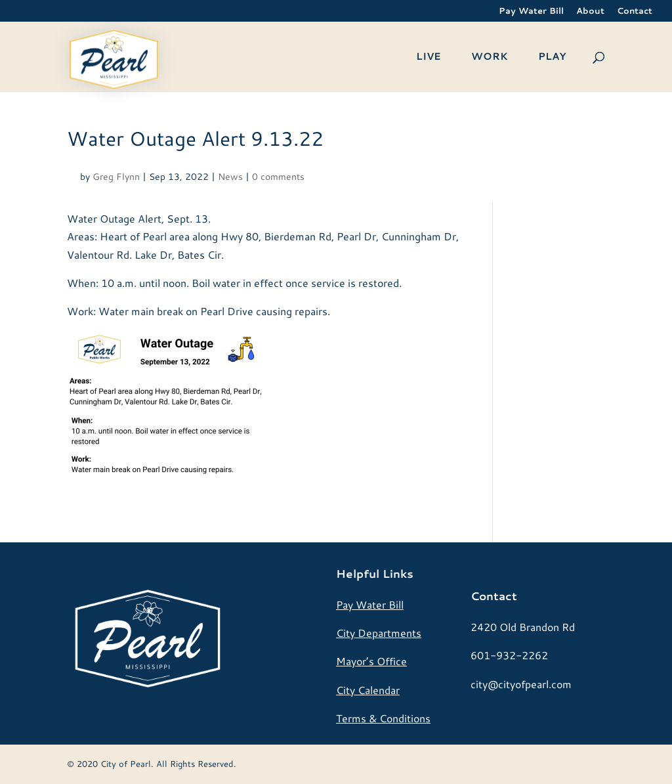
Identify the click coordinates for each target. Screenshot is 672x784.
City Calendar (368, 690)
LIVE (429, 57)
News (230, 177)
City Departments (379, 633)
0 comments (278, 177)
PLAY (552, 57)
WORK (490, 57)
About (590, 11)
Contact (635, 11)
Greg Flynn (116, 177)
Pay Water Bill (531, 11)
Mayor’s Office (371, 661)
